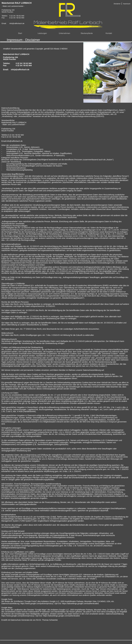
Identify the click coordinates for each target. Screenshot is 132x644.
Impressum (127, 4)
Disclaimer (117, 4)
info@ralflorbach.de (17, 23)
